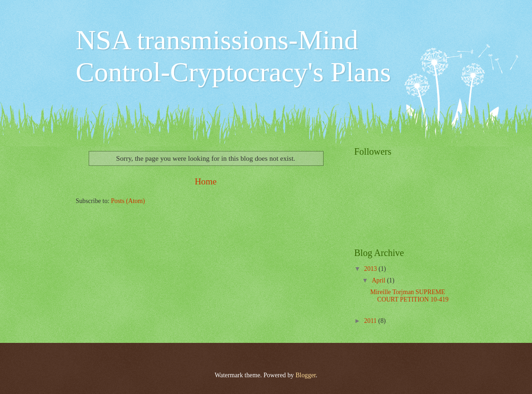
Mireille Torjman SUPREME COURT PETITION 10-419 (409, 296)
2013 (371, 269)
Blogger (305, 375)
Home (205, 181)
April (380, 280)
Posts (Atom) (128, 201)
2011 (371, 321)
